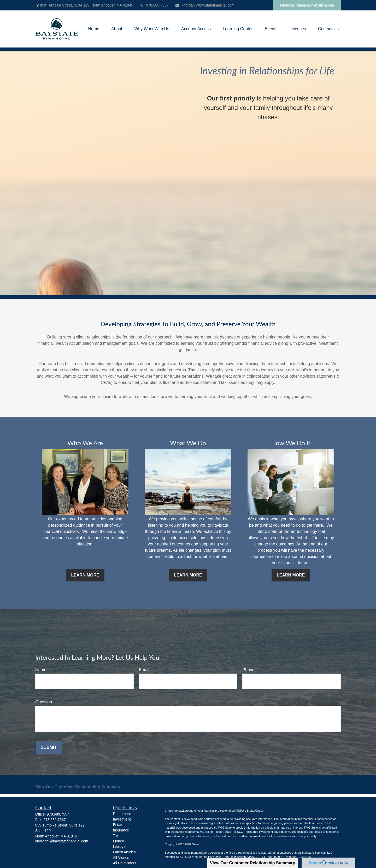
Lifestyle (120, 847)
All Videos (121, 858)
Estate (118, 825)
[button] (94, 29)
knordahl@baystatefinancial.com (205, 5)
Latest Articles (124, 852)
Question (44, 702)
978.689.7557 (154, 5)
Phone (248, 670)
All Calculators (125, 863)
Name (41, 670)
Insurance (121, 830)
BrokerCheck (255, 811)
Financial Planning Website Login (307, 5)
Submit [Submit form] (49, 747)
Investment (122, 819)
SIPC (179, 857)
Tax (116, 836)
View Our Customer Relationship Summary (252, 863)
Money (119, 841)
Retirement (122, 814)
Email (144, 670)
